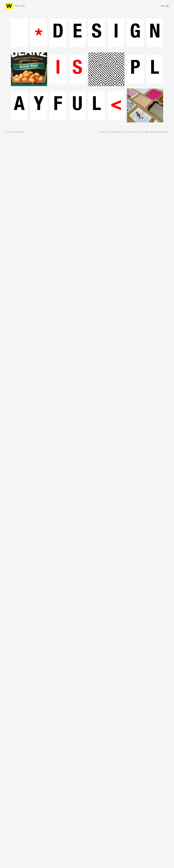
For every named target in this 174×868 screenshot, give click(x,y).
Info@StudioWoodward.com (159, 132)
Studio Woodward (9, 6)
